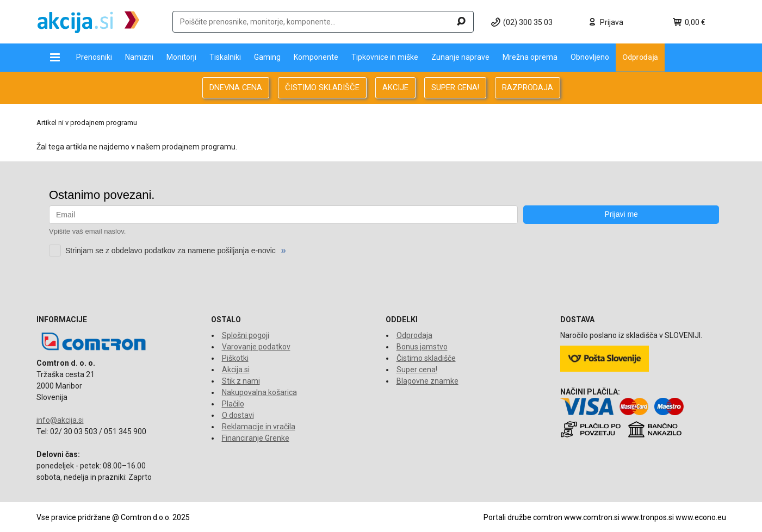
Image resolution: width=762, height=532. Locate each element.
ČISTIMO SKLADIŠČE (322, 87)
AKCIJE (395, 87)
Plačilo (233, 404)
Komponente (316, 57)
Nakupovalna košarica (259, 392)
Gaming (267, 57)
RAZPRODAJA (528, 87)
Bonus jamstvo (422, 347)
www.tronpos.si (648, 517)
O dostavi (238, 415)
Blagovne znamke (428, 381)
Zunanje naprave (460, 57)
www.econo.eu (701, 517)
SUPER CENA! (455, 87)
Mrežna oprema (530, 57)
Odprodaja (640, 57)
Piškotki (235, 358)
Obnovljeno (590, 57)
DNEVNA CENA (236, 87)
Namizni (139, 57)
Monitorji (181, 57)
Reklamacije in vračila (259, 427)
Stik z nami (241, 381)
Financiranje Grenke (256, 438)
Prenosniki (94, 57)
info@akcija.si (60, 420)
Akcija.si (236, 370)
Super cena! (417, 370)
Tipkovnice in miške (385, 57)
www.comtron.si (592, 517)
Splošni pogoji (246, 335)
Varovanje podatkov (256, 347)
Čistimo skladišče (426, 358)
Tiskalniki (225, 57)
